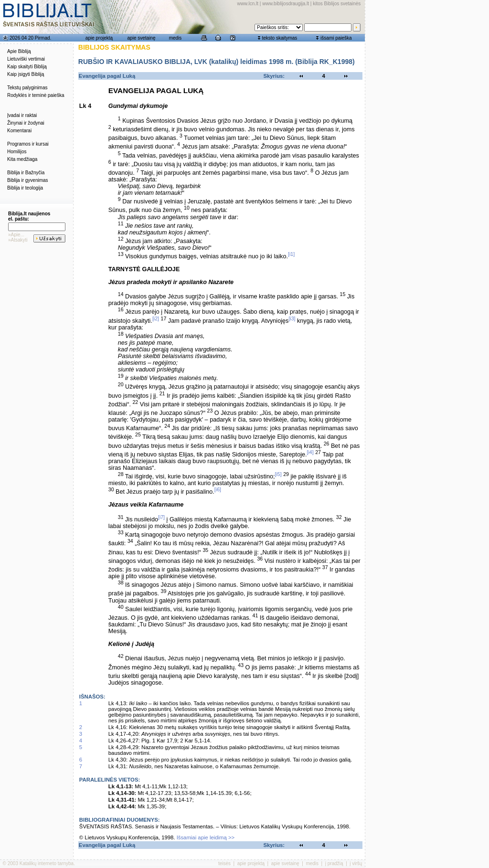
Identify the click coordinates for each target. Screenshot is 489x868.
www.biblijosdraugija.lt (286, 4)
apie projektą (99, 38)
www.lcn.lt (248, 4)
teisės (224, 863)
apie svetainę (142, 38)
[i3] (292, 318)
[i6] (218, 489)
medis (175, 38)
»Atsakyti (18, 240)
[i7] (161, 517)
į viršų (356, 863)
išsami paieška (336, 38)
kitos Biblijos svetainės (337, 4)
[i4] (310, 452)
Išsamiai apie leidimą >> (206, 837)
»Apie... (16, 235)
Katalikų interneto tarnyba (47, 863)
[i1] (291, 254)
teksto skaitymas (279, 38)
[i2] (156, 318)
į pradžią (334, 863)
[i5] (278, 474)
